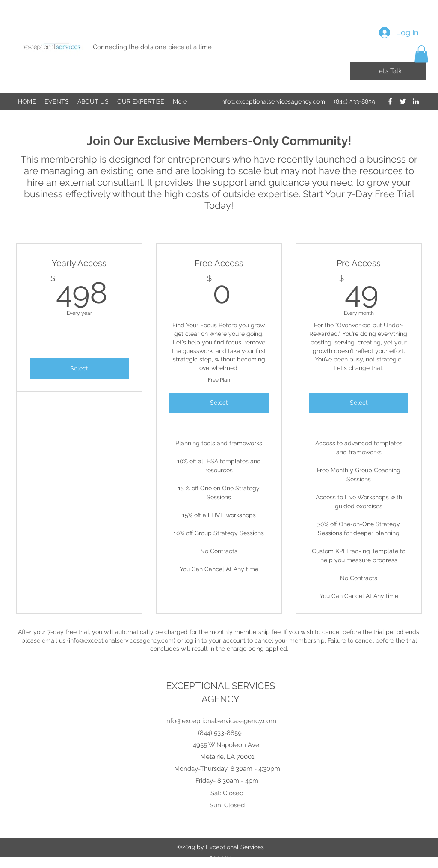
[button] (421, 54)
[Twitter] (403, 101)
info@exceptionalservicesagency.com (273, 101)
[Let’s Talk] (388, 71)
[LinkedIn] (416, 101)
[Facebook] (390, 101)
